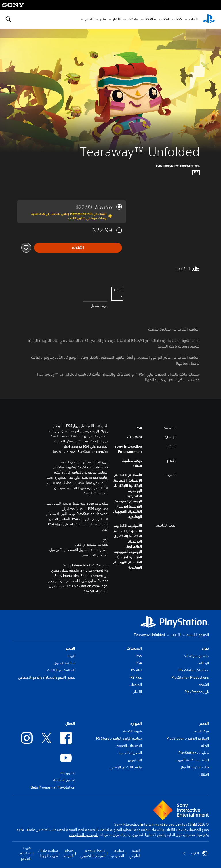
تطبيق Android (64, 780)
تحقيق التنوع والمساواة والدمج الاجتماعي (47, 677)
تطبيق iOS (67, 773)
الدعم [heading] (204, 724)
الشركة (204, 685)
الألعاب (194, 20)
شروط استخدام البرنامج (25, 853)
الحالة (205, 746)
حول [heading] (205, 648)
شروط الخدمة (133, 731)
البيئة (71, 656)
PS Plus (151, 20)
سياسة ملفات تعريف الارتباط (48, 853)
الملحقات (135, 685)
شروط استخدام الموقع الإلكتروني (93, 853)
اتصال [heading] (70, 724)
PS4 (166, 20)
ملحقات (133, 20)
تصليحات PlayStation (194, 753)
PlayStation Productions (190, 677)
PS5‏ (179, 20)
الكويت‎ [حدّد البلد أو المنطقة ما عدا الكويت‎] (195, 853)
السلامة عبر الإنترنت (61, 670)
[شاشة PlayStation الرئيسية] (209, 20)
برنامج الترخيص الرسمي (126, 767)
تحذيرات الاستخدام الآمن (92, 545)
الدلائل (204, 774)
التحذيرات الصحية (130, 753)
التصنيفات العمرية (129, 746)
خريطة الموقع (69, 853)
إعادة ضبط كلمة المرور (193, 760)
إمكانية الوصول (64, 663)
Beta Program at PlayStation (53, 787)
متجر (103, 20)
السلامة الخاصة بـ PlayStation (188, 738)
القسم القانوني (135, 853)
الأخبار (117, 20)
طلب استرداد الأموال (194, 767)
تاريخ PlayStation (197, 692)
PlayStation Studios (194, 670)
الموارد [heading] (136, 724)
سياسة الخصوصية (117, 853)
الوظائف (203, 663)
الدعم (89, 20)
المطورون (135, 760)
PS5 (139, 656)
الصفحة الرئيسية (198, 635)
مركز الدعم (201, 731)
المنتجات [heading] (134, 648)
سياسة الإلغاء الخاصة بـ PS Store (119, 738)
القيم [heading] (71, 648)
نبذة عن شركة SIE (196, 656)
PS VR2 (136, 670)
